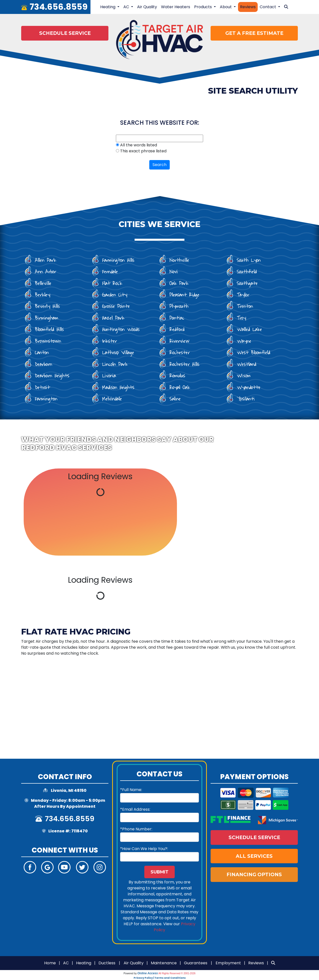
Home (50, 963)
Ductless (107, 963)
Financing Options (254, 874)
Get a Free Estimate (254, 33)
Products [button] (203, 7)
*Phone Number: (136, 829)
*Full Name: (131, 790)
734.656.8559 (59, 7)
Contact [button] (268, 7)
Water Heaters (176, 7)
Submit (159, 872)
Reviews (248, 7)
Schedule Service (65, 33)
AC (66, 963)
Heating (84, 963)
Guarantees (196, 963)
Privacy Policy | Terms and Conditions (160, 978)
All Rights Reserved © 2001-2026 (177, 973)
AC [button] (127, 7)
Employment (228, 963)
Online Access (148, 973)
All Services (254, 856)
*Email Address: (135, 809)
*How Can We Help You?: (144, 849)
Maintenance (164, 963)
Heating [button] (108, 7)
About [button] (226, 7)
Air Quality (147, 7)
